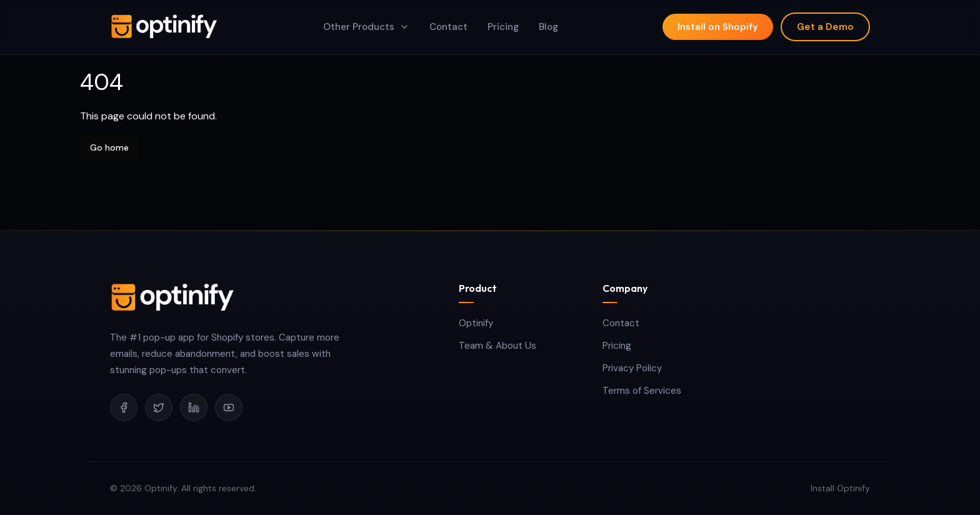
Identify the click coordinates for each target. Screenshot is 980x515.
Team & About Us (497, 346)
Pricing (617, 346)
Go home (109, 147)
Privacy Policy (632, 368)
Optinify (476, 323)
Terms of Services (642, 391)
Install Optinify (840, 488)
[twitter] (159, 407)
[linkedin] (194, 407)
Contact (621, 323)
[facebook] (124, 407)
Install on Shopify (718, 24)
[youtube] (229, 407)
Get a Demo (825, 24)
